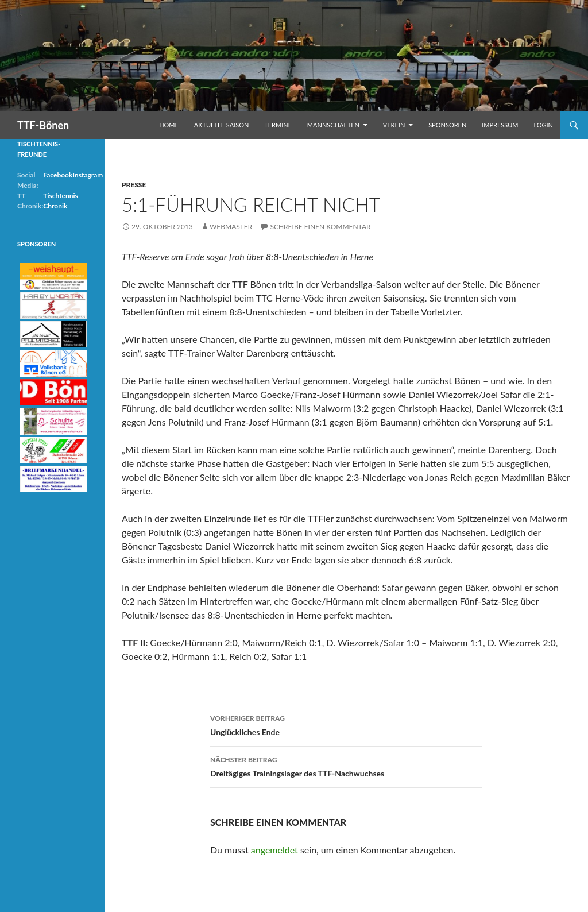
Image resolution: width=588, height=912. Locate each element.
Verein (394, 125)
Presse (134, 185)
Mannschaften (333, 125)
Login (543, 125)
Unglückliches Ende (346, 724)
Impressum (500, 125)
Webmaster (231, 227)
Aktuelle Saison (222, 125)
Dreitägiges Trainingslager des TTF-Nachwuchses (346, 766)
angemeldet (274, 850)
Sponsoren (447, 125)
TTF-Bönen (43, 125)
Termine (278, 125)
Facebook (58, 175)
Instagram (88, 175)
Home (169, 125)
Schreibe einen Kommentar (320, 227)
